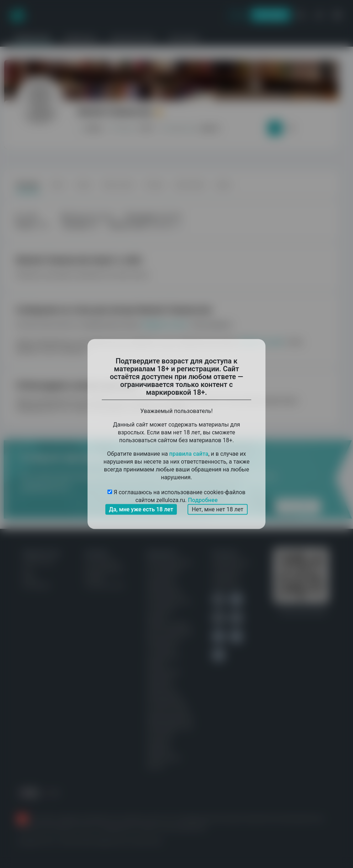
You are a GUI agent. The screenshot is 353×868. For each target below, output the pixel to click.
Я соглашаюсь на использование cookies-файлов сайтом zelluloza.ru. (176, 497)
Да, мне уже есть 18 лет (141, 509)
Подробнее (203, 500)
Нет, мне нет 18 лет (218, 509)
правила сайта (189, 454)
